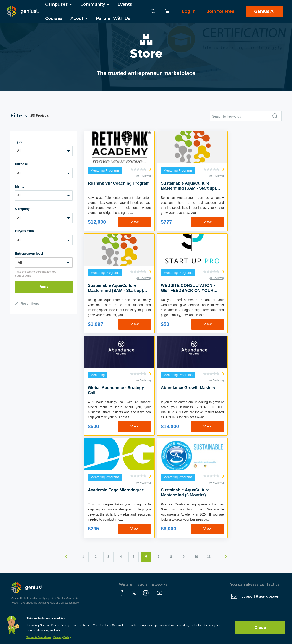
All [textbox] (19, 151)
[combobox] (44, 151)
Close (260, 628)
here (76, 603)
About (79, 18)
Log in (189, 11)
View (135, 222)
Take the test (23, 272)
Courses (54, 18)
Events (125, 4)
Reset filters (30, 304)
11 (209, 557)
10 (196, 557)
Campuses (59, 4)
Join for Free (221, 11)
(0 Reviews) (144, 176)
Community (95, 4)
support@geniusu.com (261, 597)
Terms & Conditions (39, 637)
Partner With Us (113, 18)
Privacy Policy (62, 637)
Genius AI (264, 11)
